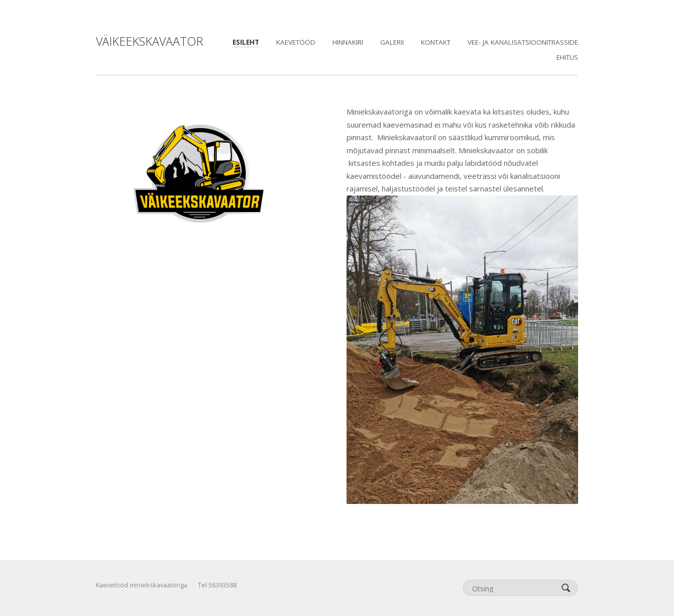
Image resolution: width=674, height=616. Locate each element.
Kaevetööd (296, 42)
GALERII (392, 42)
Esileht (246, 42)
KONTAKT (436, 42)
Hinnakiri (348, 42)
